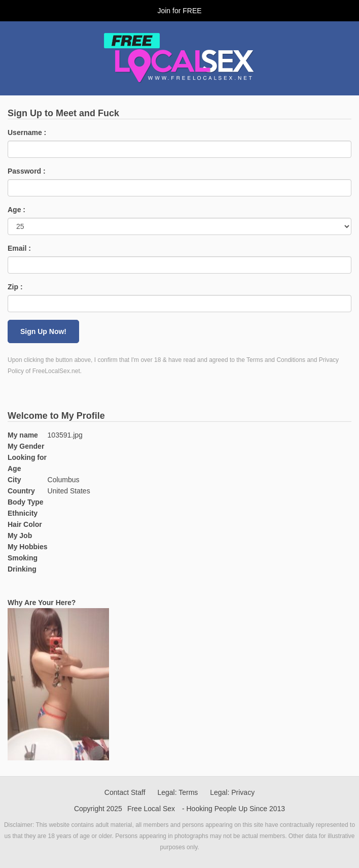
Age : (16, 210)
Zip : (15, 287)
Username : (27, 132)
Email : (19, 248)
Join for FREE (179, 11)
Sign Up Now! (43, 331)
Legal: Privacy (232, 792)
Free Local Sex (151, 809)
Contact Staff (125, 792)
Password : (27, 171)
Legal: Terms (177, 792)
